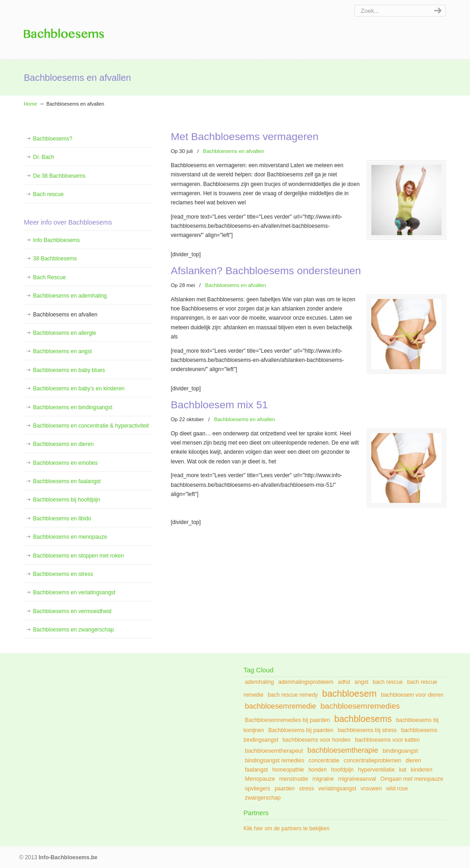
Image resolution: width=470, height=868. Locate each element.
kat (403, 770)
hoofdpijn (342, 770)
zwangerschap (263, 798)
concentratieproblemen (373, 761)
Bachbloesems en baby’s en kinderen (79, 389)
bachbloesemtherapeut (274, 751)
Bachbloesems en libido (62, 519)
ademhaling (259, 682)
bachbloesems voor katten (387, 740)
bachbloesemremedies (360, 706)
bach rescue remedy (293, 695)
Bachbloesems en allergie (64, 333)
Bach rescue (48, 194)
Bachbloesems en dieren (63, 444)
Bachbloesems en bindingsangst (73, 407)
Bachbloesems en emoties (65, 463)
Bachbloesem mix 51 (219, 403)
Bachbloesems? (53, 139)
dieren (414, 761)
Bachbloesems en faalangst (67, 481)
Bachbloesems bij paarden (301, 730)
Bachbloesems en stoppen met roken (78, 556)
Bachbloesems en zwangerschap (73, 630)
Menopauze (260, 779)
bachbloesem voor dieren (412, 695)
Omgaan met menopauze (412, 779)
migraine (323, 779)
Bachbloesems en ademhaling (70, 296)
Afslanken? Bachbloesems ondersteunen (266, 270)
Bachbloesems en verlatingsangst (74, 592)
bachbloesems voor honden (316, 740)
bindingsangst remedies (274, 761)
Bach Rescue (49, 277)
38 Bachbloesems (55, 259)
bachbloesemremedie (280, 706)
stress (307, 789)
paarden (285, 789)
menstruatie (294, 779)
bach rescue (388, 682)
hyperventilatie (376, 770)
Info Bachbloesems (64, 28)
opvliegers (257, 789)
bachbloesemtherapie (343, 750)
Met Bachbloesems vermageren (245, 136)
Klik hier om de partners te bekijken (286, 829)
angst (361, 682)
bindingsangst (400, 751)
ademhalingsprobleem (306, 682)
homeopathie (288, 770)
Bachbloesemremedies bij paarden (287, 720)
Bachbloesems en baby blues (69, 370)
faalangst (256, 770)
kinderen (422, 770)
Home (31, 104)
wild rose (397, 789)
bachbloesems (363, 719)
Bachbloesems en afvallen (233, 151)
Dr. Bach (44, 157)
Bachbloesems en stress (63, 574)
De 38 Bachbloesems (59, 176)
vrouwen (371, 789)
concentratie (324, 761)
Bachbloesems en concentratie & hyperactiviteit (91, 426)
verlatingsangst (337, 789)
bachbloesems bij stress (367, 730)
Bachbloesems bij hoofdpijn (67, 500)
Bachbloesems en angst (62, 351)
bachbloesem (350, 693)
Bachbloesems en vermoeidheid (72, 611)
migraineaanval (357, 779)
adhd (344, 682)
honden (318, 770)
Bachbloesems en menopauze (70, 537)
